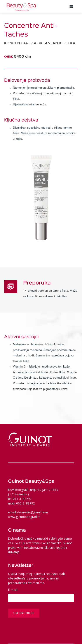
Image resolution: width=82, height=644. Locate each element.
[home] (35, 7)
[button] (71, 7)
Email (13, 590)
